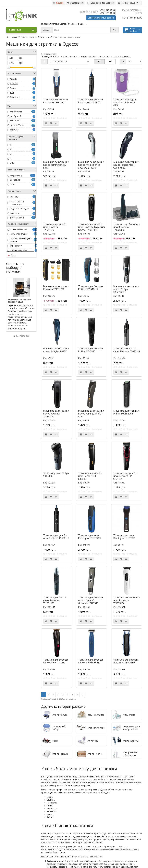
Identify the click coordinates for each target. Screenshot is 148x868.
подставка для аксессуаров (17, 203)
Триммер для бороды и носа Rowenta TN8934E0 (127, 600)
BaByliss (14, 83)
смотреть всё (21, 336)
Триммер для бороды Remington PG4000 (55, 101)
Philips (56, 56)
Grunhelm (15, 97)
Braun (13, 88)
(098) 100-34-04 (108, 13)
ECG (12, 93)
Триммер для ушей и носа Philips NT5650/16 (56, 537)
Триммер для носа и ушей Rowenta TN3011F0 (55, 600)
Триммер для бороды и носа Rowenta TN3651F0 (127, 227)
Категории (21, 30)
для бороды (16, 112)
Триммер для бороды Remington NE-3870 (90, 101)
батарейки (15, 180)
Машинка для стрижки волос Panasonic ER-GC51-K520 (126, 165)
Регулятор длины (18, 234)
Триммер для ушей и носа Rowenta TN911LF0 (55, 227)
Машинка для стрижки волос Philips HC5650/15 (126, 289)
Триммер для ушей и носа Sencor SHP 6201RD (125, 476)
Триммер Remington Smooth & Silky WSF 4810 (125, 102)
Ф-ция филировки (19, 250)
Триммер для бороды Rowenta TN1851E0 (126, 661)
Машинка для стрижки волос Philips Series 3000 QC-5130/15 (91, 165)
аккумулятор (16, 175)
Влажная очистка (19, 229)
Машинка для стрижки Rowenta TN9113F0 (56, 288)
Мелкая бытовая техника (23, 37)
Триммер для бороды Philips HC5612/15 (90, 288)
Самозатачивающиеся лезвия (21, 240)
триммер (14, 130)
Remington (47, 56)
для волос (15, 121)
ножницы (14, 197)
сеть (12, 184)
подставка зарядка (19, 209)
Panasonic (75, 56)
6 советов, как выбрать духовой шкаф (19, 301)
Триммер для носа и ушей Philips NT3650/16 (127, 350)
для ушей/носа (17, 125)
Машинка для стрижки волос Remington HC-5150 (91, 414)
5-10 (12, 163)
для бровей (16, 116)
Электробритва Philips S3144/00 (56, 475)
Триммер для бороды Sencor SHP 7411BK (55, 661)
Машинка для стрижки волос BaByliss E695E (56, 350)
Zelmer (102, 56)
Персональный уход (47, 37)
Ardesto (14, 79)
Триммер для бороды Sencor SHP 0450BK (90, 661)
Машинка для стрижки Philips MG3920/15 (126, 412)
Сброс (11, 255)
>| (82, 694)
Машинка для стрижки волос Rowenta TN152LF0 (56, 414)
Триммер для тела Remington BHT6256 (90, 537)
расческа (14, 213)
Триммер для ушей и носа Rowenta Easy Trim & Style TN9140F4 (91, 227)
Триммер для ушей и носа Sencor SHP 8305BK (90, 476)
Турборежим (16, 246)
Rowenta (65, 56)
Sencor (84, 56)
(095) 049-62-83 (108, 10)
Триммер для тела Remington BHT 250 (124, 537)
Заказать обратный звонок (101, 18)
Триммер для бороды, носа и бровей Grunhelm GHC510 (91, 600)
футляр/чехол (17, 218)
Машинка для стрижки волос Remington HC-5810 (56, 165)
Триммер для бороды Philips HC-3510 (90, 350)
